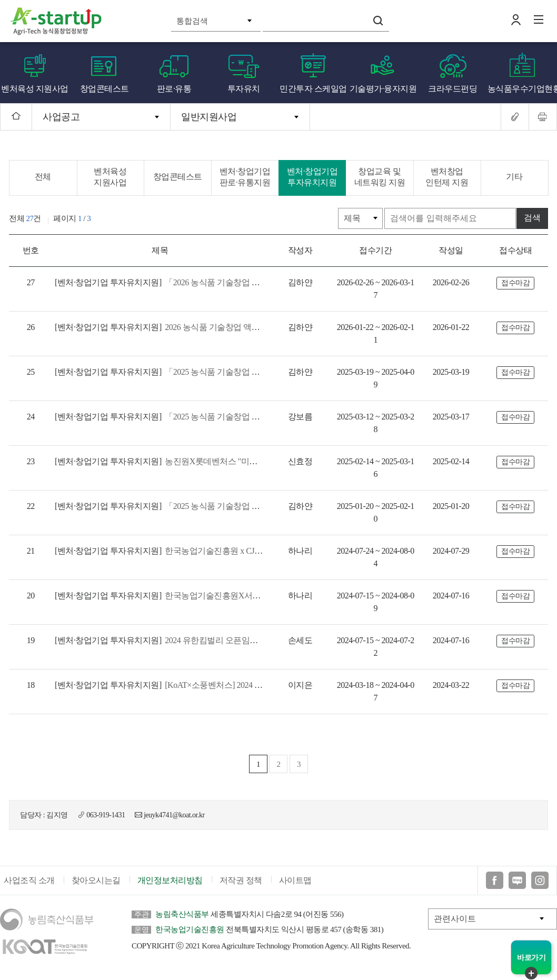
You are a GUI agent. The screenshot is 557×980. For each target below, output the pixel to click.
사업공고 (61, 117)
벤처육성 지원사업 (35, 89)
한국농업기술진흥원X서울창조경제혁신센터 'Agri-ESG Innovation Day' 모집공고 (251, 583)
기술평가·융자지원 (383, 89)
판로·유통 (174, 89)
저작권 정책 (241, 870)
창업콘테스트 (105, 89)
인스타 (540, 870)
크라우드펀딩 (452, 89)
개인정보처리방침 (170, 870)
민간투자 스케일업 (313, 89)
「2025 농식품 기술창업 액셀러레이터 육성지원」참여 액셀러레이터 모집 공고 (250, 493)
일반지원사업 (209, 117)
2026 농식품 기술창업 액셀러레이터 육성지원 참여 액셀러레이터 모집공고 (242, 327)
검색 (378, 21)
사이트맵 (295, 870)
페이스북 (495, 870)
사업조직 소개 (29, 870)
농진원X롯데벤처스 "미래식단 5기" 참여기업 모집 (198, 449)
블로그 (517, 870)
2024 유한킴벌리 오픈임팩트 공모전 (173, 628)
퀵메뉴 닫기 (531, 973)
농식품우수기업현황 (522, 89)
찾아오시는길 (96, 870)
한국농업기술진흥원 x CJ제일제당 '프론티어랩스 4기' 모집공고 (221, 538)
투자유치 (244, 89)
